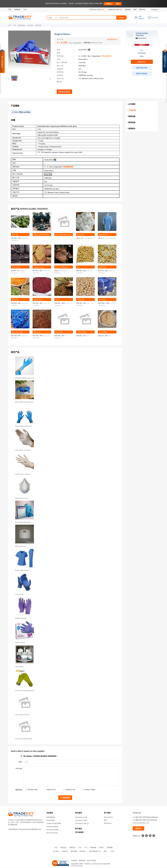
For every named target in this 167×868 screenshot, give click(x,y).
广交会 (112, 851)
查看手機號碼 (142, 74)
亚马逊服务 (79, 832)
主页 (9, 25)
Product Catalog (90, 790)
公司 (25, 9)
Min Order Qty (33, 790)
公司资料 (131, 104)
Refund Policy (108, 817)
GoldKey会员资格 (52, 826)
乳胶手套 (38, 25)
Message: (19, 768)
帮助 (135, 9)
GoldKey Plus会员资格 (54, 823)
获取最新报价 (112, 39)
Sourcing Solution (52, 833)
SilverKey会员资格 (52, 830)
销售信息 (131, 116)
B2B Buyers (108, 823)
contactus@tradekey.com (141, 823)
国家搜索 (93, 847)
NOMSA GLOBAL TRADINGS (142, 34)
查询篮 (101, 847)
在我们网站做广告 (95, 851)
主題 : (20, 762)
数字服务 (79, 829)
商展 (105, 851)
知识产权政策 (92, 860)
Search (121, 18)
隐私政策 (82, 860)
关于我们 (56, 851)
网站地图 (74, 851)
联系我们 (128, 9)
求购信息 (17, 9)
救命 (105, 820)
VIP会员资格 (51, 820)
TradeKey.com (89, 864)
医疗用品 (30, 25)
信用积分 (131, 128)
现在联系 (64, 92)
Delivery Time (51, 790)
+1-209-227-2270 (97, 9)
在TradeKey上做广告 (82, 823)
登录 (118, 4)
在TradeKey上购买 (81, 820)
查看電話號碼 (142, 68)
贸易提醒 (110, 847)
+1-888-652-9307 (115, 9)
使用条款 (74, 860)
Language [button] (153, 9)
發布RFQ (142, 9)
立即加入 (109, 4)
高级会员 (65, 851)
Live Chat (155, 17)
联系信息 (131, 122)
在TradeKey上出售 (81, 817)
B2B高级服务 (51, 817)
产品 (10, 9)
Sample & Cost (70, 790)
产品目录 (132, 110)
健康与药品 (22, 25)
